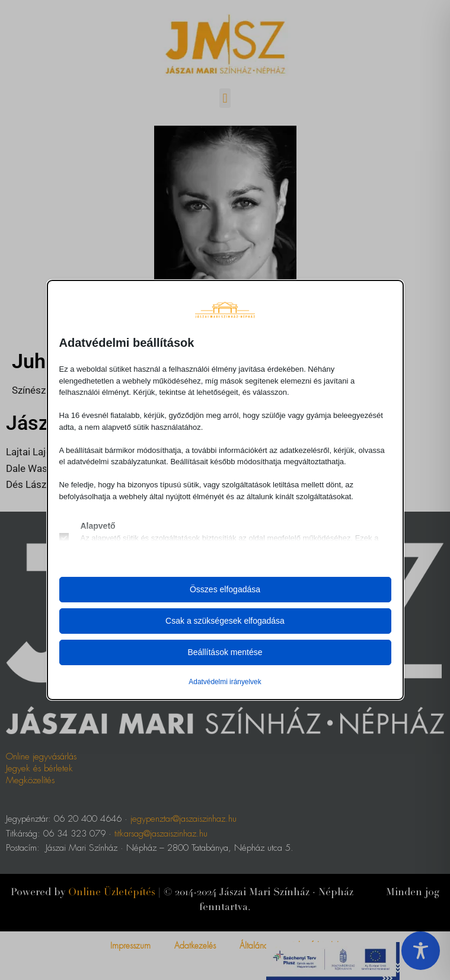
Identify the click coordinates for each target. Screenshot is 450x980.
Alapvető (98, 526)
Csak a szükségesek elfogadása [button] (225, 621)
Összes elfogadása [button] (225, 589)
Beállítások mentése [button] (225, 652)
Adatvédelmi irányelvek (225, 682)
